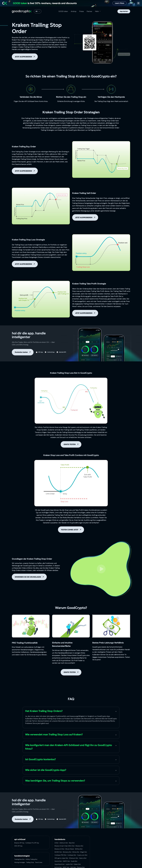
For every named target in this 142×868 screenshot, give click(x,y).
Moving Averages (20, 862)
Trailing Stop (30, 862)
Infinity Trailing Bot (31, 859)
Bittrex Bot (76, 852)
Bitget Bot (84, 852)
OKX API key (18, 846)
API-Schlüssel (29, 101)
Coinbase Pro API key (32, 843)
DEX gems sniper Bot (61, 858)
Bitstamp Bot (67, 852)
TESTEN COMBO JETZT (70, 530)
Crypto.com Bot (82, 855)
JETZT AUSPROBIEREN (23, 57)
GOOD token (63, 11)
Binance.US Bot (59, 849)
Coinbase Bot (72, 855)
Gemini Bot (58, 861)
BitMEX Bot (58, 852)
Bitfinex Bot (79, 849)
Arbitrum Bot (64, 843)
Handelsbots (60, 839)
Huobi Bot (74, 861)
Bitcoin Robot (70, 849)
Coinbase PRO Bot (60, 855)
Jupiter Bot (69, 864)
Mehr (97, 11)
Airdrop (74, 11)
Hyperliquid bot (60, 864)
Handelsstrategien (22, 856)
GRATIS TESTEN (70, 444)
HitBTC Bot (66, 861)
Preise (82, 11)
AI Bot (57, 843)
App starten (124, 11)
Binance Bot (79, 846)
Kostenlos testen (21, 352)
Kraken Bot (77, 864)
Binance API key (19, 843)
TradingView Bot (19, 859)
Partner (89, 11)
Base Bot (72, 843)
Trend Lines (39, 862)
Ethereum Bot (74, 858)
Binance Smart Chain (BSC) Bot (65, 846)
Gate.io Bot (83, 858)
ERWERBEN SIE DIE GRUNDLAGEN (28, 577)
